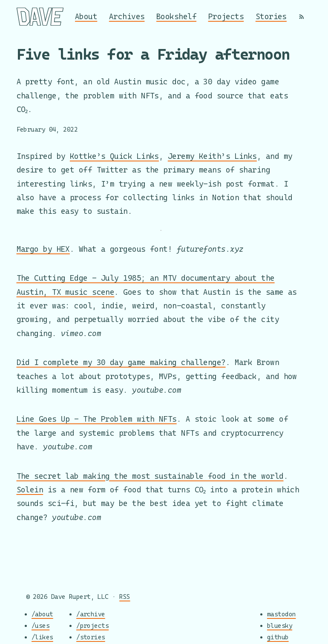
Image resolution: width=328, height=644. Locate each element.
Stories (271, 16)
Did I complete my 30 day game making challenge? (121, 362)
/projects (92, 625)
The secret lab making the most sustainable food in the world (150, 476)
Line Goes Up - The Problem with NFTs (97, 419)
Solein (30, 490)
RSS (125, 597)
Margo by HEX (43, 249)
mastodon (282, 614)
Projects (226, 16)
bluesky (280, 625)
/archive (91, 614)
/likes (42, 637)
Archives (127, 16)
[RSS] (302, 17)
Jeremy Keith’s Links (212, 156)
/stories (91, 637)
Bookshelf (176, 16)
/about (42, 614)
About (86, 16)
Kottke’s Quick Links (114, 156)
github (278, 637)
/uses (40, 625)
